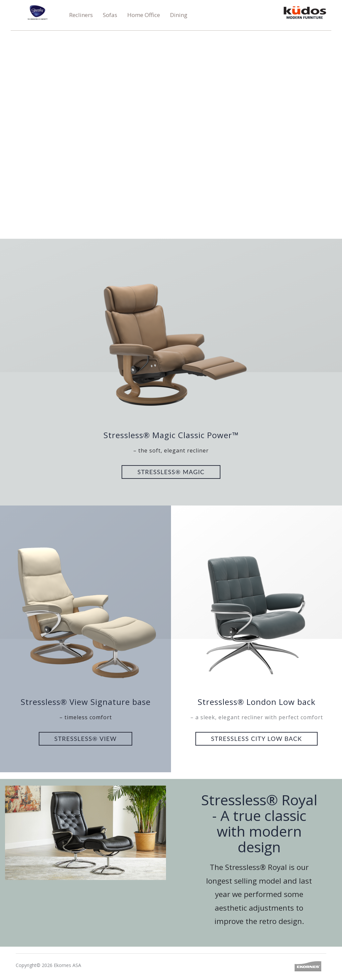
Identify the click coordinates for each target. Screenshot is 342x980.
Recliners (81, 15)
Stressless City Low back (257, 739)
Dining (179, 15)
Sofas (110, 15)
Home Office (144, 15)
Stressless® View (86, 739)
